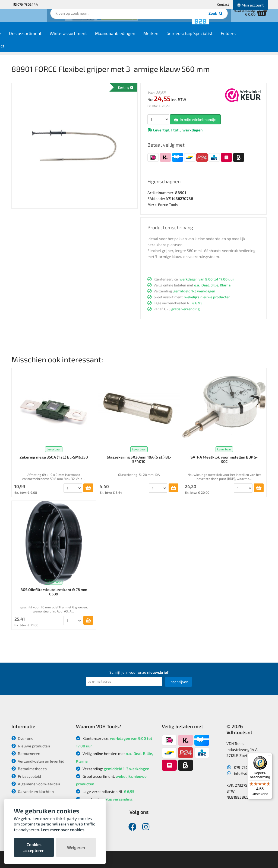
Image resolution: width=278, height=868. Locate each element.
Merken (177, 38)
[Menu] (269, 756)
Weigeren (76, 847)
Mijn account (250, 5)
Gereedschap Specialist (216, 38)
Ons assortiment (52, 38)
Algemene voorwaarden (36, 784)
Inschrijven (179, 682)
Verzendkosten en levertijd (38, 761)
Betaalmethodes (29, 769)
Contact (223, 4)
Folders (255, 38)
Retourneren (26, 754)
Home (21, 38)
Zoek (176, 20)
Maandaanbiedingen (141, 38)
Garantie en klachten (33, 791)
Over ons (22, 738)
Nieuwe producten (31, 746)
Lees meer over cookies (63, 830)
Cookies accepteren (34, 847)
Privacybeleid (26, 776)
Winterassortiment (95, 38)
